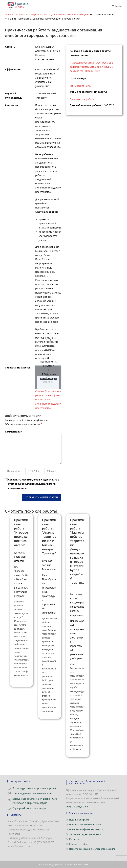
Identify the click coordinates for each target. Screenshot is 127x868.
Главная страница (15, 14)
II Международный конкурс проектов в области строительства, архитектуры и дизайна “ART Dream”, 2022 (92, 67)
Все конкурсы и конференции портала (34, 788)
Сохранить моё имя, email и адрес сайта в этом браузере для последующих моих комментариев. (34, 484)
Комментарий (15, 432)
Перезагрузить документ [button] (48, 362)
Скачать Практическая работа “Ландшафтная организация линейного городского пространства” (48, 400)
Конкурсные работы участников (46, 14)
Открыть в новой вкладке (48, 376)
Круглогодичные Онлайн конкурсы (32, 793)
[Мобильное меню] (116, 6)
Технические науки (77, 14)
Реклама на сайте (78, 844)
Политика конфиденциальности (86, 829)
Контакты (74, 839)
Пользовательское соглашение (86, 824)
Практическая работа (82, 99)
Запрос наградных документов (85, 834)
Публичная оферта (79, 820)
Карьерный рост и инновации (29, 808)
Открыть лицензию (77, 807)
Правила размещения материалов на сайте (92, 849)
